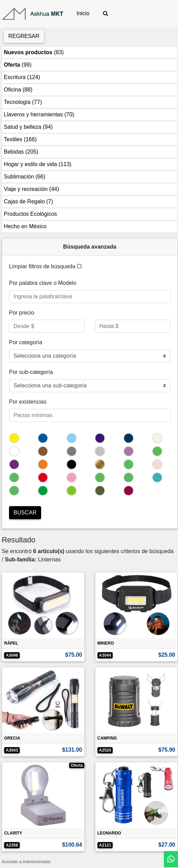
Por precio (22, 313)
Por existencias (28, 402)
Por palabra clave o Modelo (43, 283)
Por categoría (26, 342)
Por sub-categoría (31, 372)
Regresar (24, 36)
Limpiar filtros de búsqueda (45, 266)
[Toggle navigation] (168, 7)
